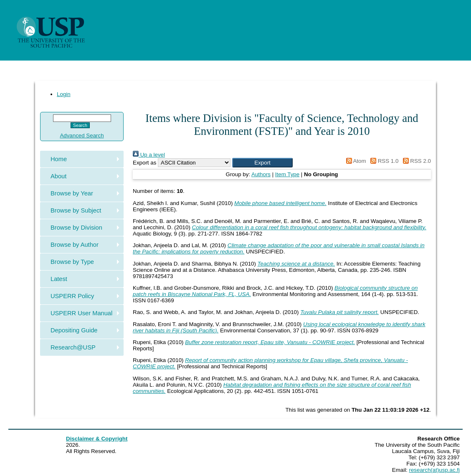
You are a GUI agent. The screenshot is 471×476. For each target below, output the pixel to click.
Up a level (149, 155)
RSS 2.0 (415, 161)
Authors (261, 174)
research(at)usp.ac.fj (434, 470)
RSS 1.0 (383, 161)
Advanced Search (82, 135)
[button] (262, 163)
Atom (355, 161)
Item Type (287, 174)
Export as (144, 163)
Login (64, 94)
